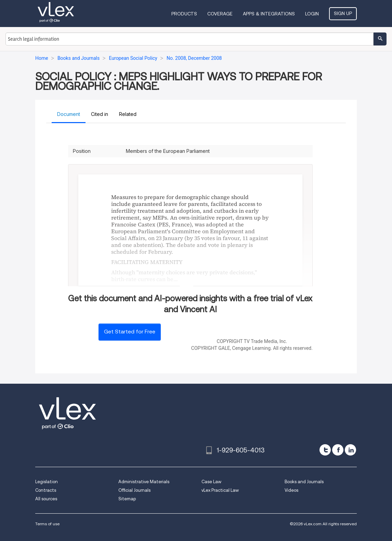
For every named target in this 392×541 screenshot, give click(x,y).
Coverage (220, 14)
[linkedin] (350, 450)
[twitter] (325, 450)
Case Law (211, 482)
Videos (291, 490)
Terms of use (47, 524)
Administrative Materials (144, 482)
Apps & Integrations (269, 14)
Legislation (47, 482)
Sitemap (127, 499)
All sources (46, 499)
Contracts (46, 490)
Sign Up (343, 13)
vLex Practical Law (220, 490)
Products (184, 14)
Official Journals (134, 490)
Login (312, 14)
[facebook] (338, 450)
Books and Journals (304, 482)
